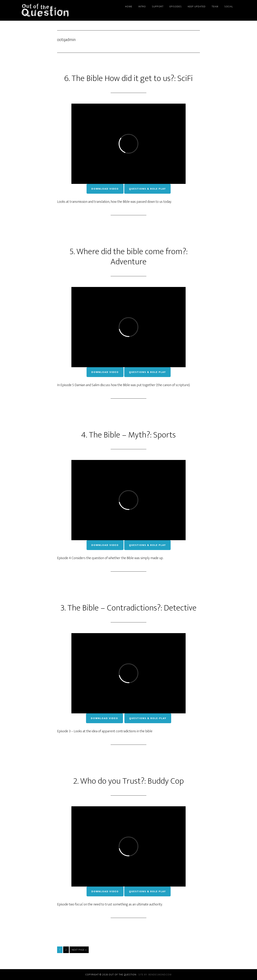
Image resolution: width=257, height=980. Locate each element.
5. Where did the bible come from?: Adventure (129, 257)
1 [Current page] (61, 950)
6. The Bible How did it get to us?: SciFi (128, 78)
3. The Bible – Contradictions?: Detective (128, 608)
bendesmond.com (160, 975)
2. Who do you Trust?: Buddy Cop (128, 781)
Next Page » (79, 950)
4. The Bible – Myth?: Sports (128, 435)
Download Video (105, 189)
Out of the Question (54, 10)
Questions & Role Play (147, 189)
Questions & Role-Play (148, 718)
